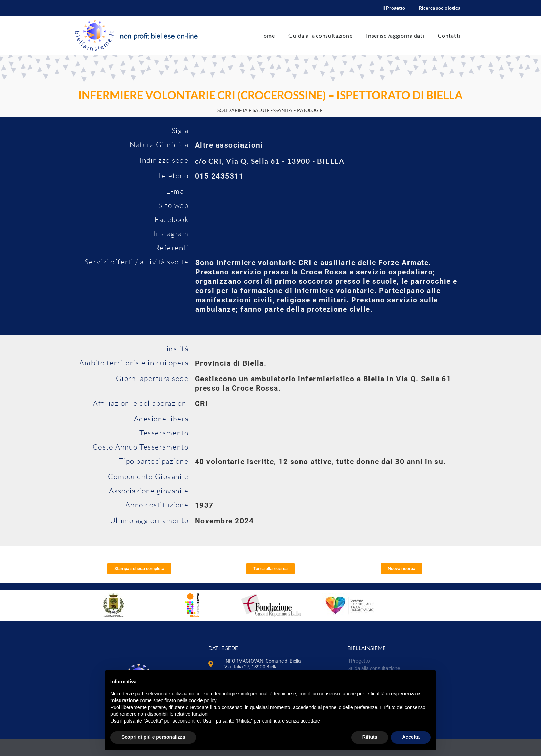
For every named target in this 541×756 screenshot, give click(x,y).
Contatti (449, 35)
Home (267, 35)
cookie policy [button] (202, 700)
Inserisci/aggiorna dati (395, 35)
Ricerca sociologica (440, 8)
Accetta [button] (411, 737)
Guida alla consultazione (320, 35)
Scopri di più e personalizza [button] (153, 737)
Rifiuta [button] (370, 737)
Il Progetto (394, 8)
